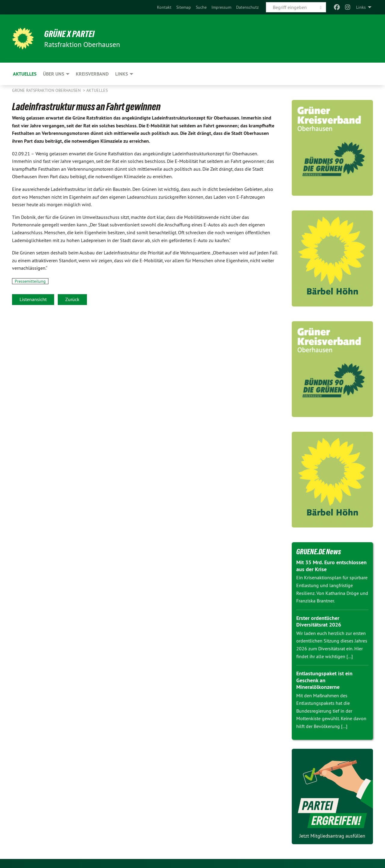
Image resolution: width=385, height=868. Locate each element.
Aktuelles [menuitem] (25, 74)
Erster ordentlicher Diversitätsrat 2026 (319, 621)
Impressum (221, 7)
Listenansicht (33, 299)
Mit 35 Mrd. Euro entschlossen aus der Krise (331, 566)
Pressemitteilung (30, 281)
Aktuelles (97, 90)
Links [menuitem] (361, 7)
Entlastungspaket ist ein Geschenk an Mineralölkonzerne (324, 680)
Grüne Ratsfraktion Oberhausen (47, 90)
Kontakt (164, 7)
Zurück (72, 299)
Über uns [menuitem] (54, 74)
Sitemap (184, 7)
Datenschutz (247, 7)
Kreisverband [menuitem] (92, 74)
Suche (201, 7)
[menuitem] (164, 7)
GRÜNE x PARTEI (72, 34)
